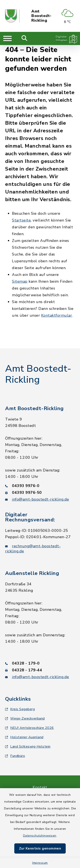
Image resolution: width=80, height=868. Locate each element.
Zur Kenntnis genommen (40, 848)
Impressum (40, 863)
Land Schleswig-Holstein (28, 747)
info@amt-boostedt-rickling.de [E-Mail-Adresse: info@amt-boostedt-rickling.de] (41, 499)
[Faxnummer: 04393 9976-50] (40, 493)
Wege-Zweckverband (25, 718)
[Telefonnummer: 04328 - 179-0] (40, 663)
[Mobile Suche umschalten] (24, 38)
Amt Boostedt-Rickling (41, 16)
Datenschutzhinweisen (40, 836)
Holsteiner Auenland (24, 737)
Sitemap (20, 281)
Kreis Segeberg (20, 709)
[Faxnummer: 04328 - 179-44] (40, 670)
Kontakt (40, 787)
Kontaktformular (57, 315)
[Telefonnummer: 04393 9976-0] (40, 486)
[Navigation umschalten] (7, 38)
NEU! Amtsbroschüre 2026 (30, 728)
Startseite (21, 220)
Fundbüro (15, 756)
